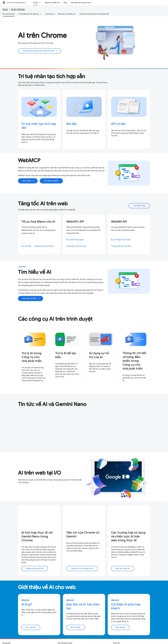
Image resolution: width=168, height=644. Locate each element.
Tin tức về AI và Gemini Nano (52, 404)
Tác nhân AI (49, 14)
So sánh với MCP (51, 181)
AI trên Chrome (42, 35)
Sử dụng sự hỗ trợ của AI (99, 355)
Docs (5, 9)
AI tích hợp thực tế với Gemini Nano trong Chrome (37, 536)
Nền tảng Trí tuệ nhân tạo (67, 14)
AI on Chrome (18, 9)
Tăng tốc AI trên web (43, 204)
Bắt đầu (72, 124)
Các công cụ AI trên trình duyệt (55, 319)
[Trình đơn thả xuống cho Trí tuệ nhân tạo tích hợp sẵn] (41, 14)
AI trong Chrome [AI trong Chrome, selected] (9, 14)
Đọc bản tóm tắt (123, 569)
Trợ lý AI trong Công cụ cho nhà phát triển (94, 14)
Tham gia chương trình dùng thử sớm (40, 51)
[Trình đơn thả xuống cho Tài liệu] (40, 3)
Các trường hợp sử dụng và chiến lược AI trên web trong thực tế (128, 536)
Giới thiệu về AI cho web (47, 587)
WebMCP (29, 160)
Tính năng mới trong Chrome (81, 3)
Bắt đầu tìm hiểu (31, 299)
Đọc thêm (28, 181)
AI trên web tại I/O (39, 473)
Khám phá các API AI (35, 569)
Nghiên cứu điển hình (52, 3)
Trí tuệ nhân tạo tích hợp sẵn (28, 14)
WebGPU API (75, 222)
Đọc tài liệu (26, 246)
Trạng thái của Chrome (44, 246)
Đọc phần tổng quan (75, 240)
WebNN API (119, 222)
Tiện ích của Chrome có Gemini (83, 534)
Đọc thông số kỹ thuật (121, 240)
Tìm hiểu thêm (139, 206)
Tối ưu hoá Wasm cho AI (38, 222)
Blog (65, 3)
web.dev (25, 600)
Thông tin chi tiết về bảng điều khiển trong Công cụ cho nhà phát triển (134, 361)
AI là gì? (27, 604)
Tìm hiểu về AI (35, 272)
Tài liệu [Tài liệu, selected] (36, 3)
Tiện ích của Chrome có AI (82, 569)
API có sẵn (118, 124)
